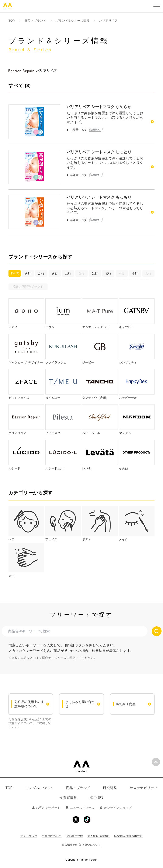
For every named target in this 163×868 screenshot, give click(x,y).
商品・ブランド (78, 788)
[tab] (26, 524)
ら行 (135, 273)
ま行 (108, 273)
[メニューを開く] (157, 6)
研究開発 (110, 788)
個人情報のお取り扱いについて (81, 845)
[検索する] (157, 631)
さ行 (55, 273)
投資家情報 (68, 798)
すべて (15, 273)
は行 (95, 273)
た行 (68, 273)
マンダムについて (39, 788)
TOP (9, 788)
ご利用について (52, 836)
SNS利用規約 (74, 836)
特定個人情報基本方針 (128, 836)
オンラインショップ (115, 808)
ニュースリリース (80, 808)
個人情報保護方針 (99, 836)
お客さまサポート (46, 808)
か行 (41, 273)
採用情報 (97, 798)
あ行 (28, 273)
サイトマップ (29, 836)
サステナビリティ (144, 788)
